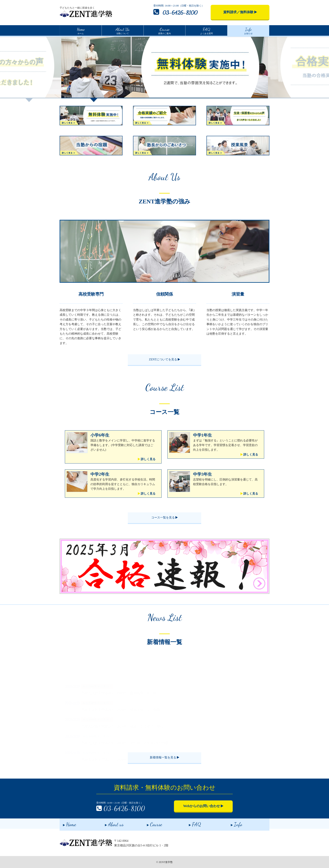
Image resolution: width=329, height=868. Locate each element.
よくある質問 (206, 30)
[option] (165, 69)
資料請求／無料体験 (240, 12)
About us (111, 823)
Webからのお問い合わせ (203, 806)
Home (66, 823)
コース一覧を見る (165, 518)
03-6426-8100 (175, 12)
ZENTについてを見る (164, 359)
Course (151, 823)
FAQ (192, 823)
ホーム (81, 30)
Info (233, 823)
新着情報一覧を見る (165, 757)
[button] (53, 566)
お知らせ (248, 30)
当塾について (123, 30)
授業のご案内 (164, 30)
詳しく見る (147, 459)
